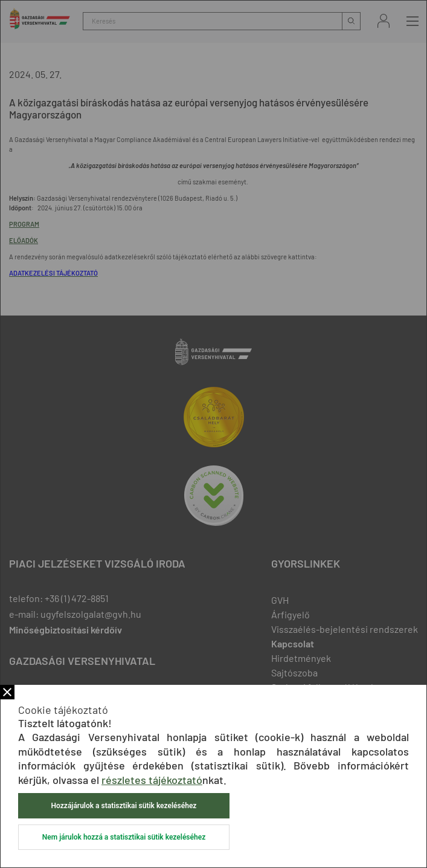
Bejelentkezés (384, 21)
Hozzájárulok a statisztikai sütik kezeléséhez (124, 806)
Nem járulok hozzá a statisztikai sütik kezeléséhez (124, 837)
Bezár (7, 692)
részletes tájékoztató (152, 780)
